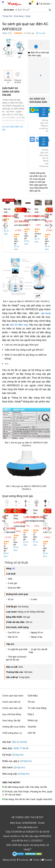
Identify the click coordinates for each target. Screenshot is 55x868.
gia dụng (46, 313)
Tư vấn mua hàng (37, 708)
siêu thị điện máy (19, 325)
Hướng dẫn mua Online (14, 727)
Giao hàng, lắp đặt (11, 720)
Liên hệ (32, 733)
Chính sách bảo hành (13, 696)
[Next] (23, 49)
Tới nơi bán (43, 112)
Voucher (32, 727)
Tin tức (31, 702)
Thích (5, 33)
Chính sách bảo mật (12, 708)
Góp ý (31, 714)
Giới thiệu (33, 696)
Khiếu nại (33, 720)
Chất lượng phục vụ (12, 733)
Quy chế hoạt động (12, 714)
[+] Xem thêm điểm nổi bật (13, 128)
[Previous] (4, 49)
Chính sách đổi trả (11, 702)
